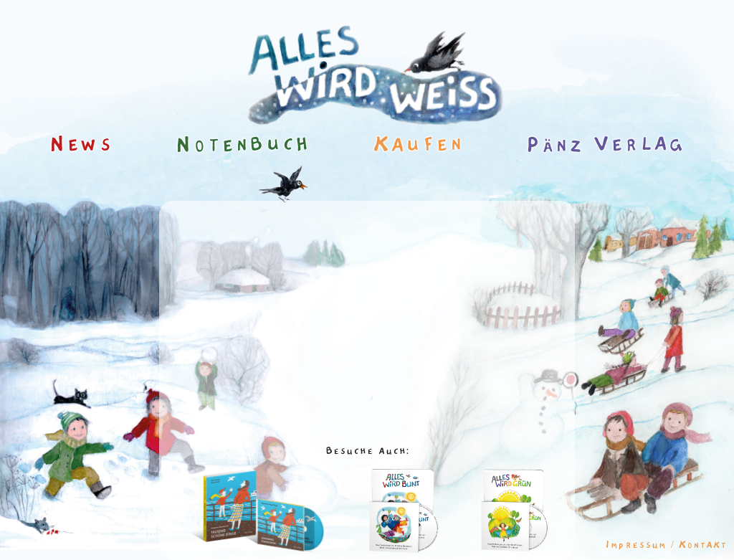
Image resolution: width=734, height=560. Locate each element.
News (81, 144)
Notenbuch (243, 144)
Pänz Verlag (605, 144)
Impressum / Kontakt (666, 545)
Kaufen (418, 144)
